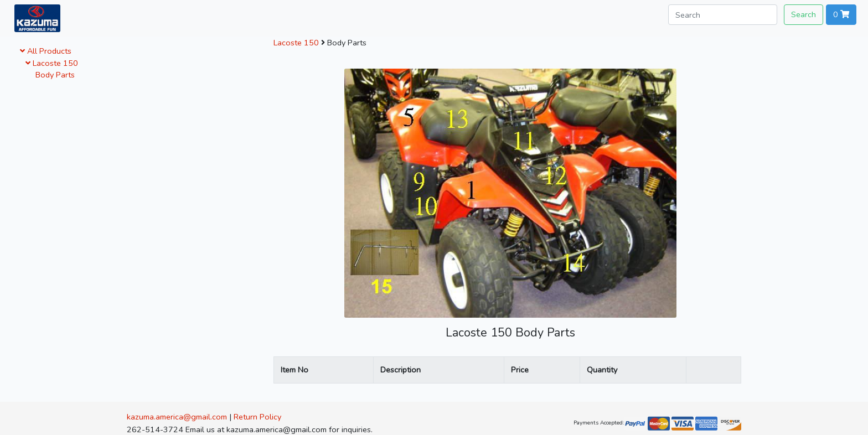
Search (804, 14)
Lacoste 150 (52, 63)
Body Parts (53, 75)
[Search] (723, 15)
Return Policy (257, 417)
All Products (46, 51)
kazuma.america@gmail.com (177, 417)
